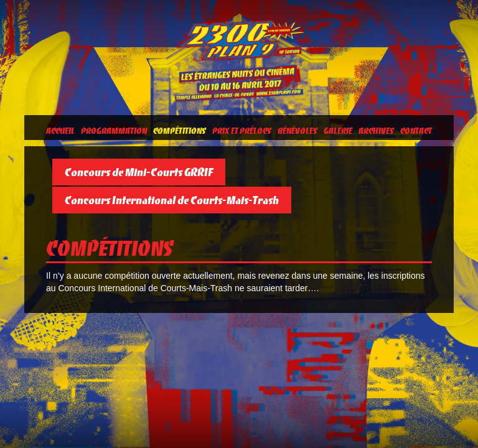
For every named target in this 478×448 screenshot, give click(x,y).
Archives (376, 131)
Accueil (60, 131)
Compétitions (180, 131)
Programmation (114, 131)
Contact (416, 131)
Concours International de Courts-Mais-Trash (172, 200)
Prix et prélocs (242, 131)
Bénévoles (298, 131)
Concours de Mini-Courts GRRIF (139, 172)
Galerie (338, 131)
